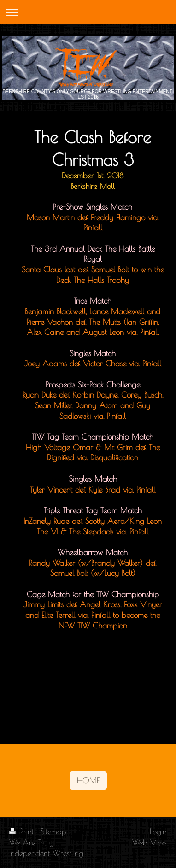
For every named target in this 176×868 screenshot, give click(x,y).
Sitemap (53, 831)
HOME (88, 780)
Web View (150, 842)
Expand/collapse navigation (88, 12)
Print (23, 831)
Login (158, 831)
